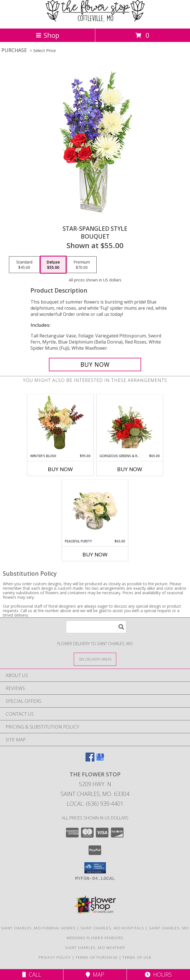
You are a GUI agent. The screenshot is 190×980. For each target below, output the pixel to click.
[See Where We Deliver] (95, 659)
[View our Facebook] (90, 760)
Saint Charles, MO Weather (95, 948)
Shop (47, 35)
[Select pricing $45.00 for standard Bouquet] (24, 265)
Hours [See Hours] (158, 975)
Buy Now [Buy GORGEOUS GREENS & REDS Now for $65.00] (130, 469)
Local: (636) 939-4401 (95, 804)
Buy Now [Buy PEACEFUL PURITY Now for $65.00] (95, 554)
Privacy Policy (55, 957)
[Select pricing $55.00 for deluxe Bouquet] (53, 265)
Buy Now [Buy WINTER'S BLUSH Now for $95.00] (60, 469)
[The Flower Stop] (95, 20)
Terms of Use (137, 957)
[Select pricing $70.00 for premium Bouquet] (82, 265)
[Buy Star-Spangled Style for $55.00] (95, 365)
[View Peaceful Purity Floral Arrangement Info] (95, 509)
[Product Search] (96, 627)
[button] (95, 868)
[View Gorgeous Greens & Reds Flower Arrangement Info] (130, 424)
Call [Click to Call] (32, 975)
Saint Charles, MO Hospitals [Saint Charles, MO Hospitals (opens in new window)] (112, 928)
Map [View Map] (95, 975)
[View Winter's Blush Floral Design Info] (60, 424)
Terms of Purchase (97, 957)
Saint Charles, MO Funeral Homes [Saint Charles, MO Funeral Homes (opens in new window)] (38, 928)
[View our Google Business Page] (100, 760)
